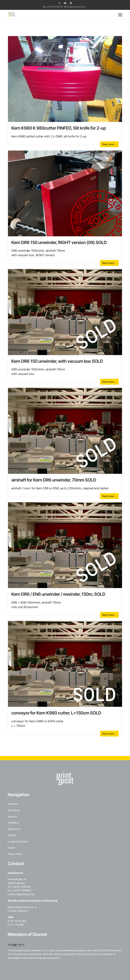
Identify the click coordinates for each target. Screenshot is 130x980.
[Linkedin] (71, 3)
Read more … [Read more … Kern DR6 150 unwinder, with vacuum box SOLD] (109, 382)
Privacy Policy (15, 854)
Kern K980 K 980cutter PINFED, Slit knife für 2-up (59, 128)
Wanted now (14, 829)
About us (12, 816)
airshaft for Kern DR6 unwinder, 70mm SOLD (54, 480)
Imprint (11, 848)
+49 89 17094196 (54, 7)
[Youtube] (65, 3)
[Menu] (120, 15)
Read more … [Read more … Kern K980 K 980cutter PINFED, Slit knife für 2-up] (109, 144)
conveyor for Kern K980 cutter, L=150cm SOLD (56, 713)
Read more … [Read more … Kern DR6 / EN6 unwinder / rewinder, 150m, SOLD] (109, 615)
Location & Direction (18, 841)
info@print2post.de (76, 7)
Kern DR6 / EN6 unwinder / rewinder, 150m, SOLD (58, 594)
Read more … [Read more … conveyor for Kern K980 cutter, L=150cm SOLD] (109, 734)
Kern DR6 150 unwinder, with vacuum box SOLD (57, 361)
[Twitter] (60, 3)
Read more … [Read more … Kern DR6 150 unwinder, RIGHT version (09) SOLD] (109, 263)
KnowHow (13, 804)
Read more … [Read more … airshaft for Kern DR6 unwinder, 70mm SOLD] (109, 496)
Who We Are (14, 810)
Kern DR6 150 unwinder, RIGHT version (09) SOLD (59, 242)
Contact (12, 835)
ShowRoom (13, 823)
